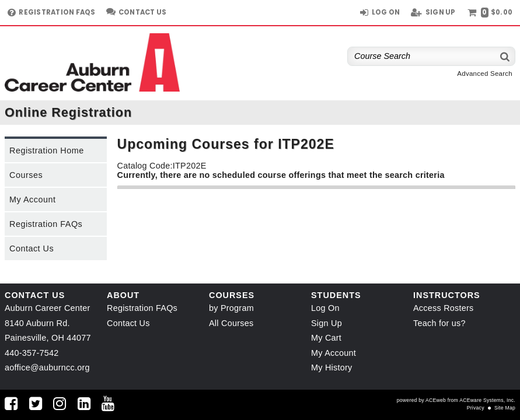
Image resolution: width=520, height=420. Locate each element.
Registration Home (47, 150)
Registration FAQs (46, 224)
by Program (231, 308)
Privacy (476, 408)
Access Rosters (443, 308)
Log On (325, 308)
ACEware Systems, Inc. (487, 400)
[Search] (505, 56)
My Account (32, 199)
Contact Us (32, 249)
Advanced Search (485, 73)
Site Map (505, 408)
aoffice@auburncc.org (47, 367)
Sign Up (327, 323)
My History (331, 367)
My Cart (326, 338)
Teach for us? (439, 323)
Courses (26, 175)
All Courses (231, 323)
